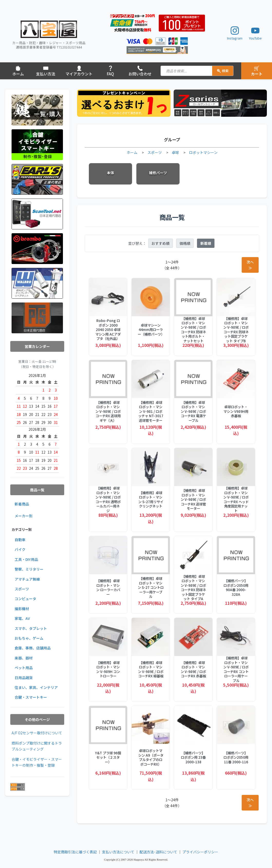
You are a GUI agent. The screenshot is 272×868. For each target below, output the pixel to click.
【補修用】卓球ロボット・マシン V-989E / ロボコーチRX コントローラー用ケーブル (236, 669)
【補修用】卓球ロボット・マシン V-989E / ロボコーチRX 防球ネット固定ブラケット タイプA (193, 588)
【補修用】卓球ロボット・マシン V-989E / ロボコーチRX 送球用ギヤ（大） (108, 411)
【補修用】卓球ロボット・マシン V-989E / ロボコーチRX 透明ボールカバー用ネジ (108, 499)
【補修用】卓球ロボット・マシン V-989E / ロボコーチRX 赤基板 (193, 669)
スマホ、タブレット (31, 628)
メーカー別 (24, 516)
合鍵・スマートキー (31, 697)
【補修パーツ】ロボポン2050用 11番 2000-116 (236, 757)
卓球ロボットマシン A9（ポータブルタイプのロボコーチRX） (151, 757)
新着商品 (22, 504)
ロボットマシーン (203, 152)
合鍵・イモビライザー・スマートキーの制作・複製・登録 (37, 762)
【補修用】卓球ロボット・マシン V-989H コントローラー (108, 669)
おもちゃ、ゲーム (29, 638)
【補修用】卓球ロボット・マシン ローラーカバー (108, 588)
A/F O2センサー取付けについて (37, 733)
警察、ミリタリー (29, 569)
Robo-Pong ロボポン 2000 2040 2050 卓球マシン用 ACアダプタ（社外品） (108, 330)
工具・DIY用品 (26, 559)
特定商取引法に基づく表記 (75, 852)
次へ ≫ (250, 265)
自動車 (20, 540)
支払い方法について (118, 852)
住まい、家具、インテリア (36, 687)
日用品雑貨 (24, 678)
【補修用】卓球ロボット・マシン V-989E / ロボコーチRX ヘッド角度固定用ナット (236, 499)
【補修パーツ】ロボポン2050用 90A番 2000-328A (236, 588)
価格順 (185, 243)
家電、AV (22, 618)
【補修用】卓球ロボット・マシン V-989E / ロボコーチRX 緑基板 (151, 669)
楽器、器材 (24, 658)
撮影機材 (22, 609)
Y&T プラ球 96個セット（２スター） (108, 757)
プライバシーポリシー (200, 852)
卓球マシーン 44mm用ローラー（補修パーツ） (151, 330)
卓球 (175, 152)
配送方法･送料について (158, 852)
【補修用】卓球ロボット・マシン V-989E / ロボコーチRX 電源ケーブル (193, 411)
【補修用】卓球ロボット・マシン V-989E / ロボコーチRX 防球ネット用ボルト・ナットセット (193, 330)
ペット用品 (24, 668)
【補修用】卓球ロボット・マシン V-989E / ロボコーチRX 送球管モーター (193, 499)
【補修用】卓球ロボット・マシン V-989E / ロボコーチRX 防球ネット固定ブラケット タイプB (236, 330)
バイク (20, 549)
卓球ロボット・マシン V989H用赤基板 (236, 411)
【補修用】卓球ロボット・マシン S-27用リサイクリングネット (151, 500)
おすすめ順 (161, 243)
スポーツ (22, 589)
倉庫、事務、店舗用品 (33, 648)
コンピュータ (25, 599)
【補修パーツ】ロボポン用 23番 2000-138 (193, 757)
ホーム (132, 152)
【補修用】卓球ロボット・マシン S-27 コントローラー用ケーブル (151, 587)
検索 (223, 71)
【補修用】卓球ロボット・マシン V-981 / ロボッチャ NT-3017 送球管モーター (151, 411)
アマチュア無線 (27, 579)
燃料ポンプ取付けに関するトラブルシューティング (37, 746)
